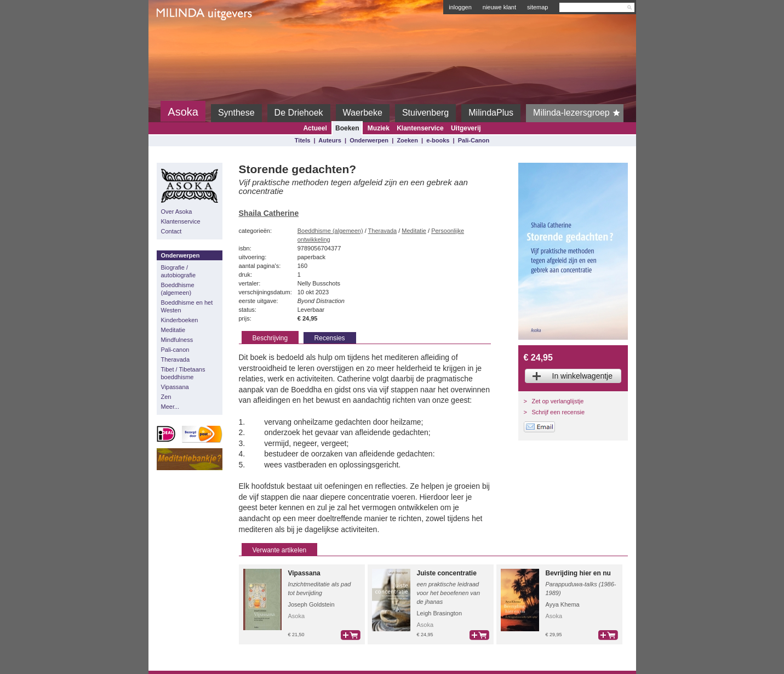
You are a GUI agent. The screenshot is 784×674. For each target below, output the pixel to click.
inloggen (460, 7)
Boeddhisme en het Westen (187, 306)
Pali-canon (175, 350)
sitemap (538, 7)
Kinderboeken (180, 320)
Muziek (379, 128)
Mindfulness (177, 340)
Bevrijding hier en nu (578, 573)
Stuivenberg (425, 113)
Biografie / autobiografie (179, 271)
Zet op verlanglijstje (558, 401)
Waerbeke (363, 113)
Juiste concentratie (447, 573)
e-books (438, 140)
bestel (351, 635)
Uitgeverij (466, 128)
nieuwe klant (499, 7)
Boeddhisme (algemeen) (178, 289)
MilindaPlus (491, 113)
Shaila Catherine (269, 213)
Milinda (179, 39)
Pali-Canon (474, 140)
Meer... (170, 407)
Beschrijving (270, 338)
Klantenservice (420, 128)
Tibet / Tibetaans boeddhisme (183, 373)
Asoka (183, 112)
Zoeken (407, 140)
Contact (171, 231)
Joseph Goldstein (311, 604)
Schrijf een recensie (559, 412)
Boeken (347, 128)
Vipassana (175, 387)
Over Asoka (177, 212)
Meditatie (173, 330)
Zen (166, 397)
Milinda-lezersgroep (578, 113)
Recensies (330, 338)
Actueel (315, 128)
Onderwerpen (369, 140)
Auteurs (330, 140)
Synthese (236, 113)
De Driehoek (299, 113)
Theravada (176, 359)
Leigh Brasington (440, 613)
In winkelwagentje (583, 376)
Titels (303, 140)
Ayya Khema (563, 604)
